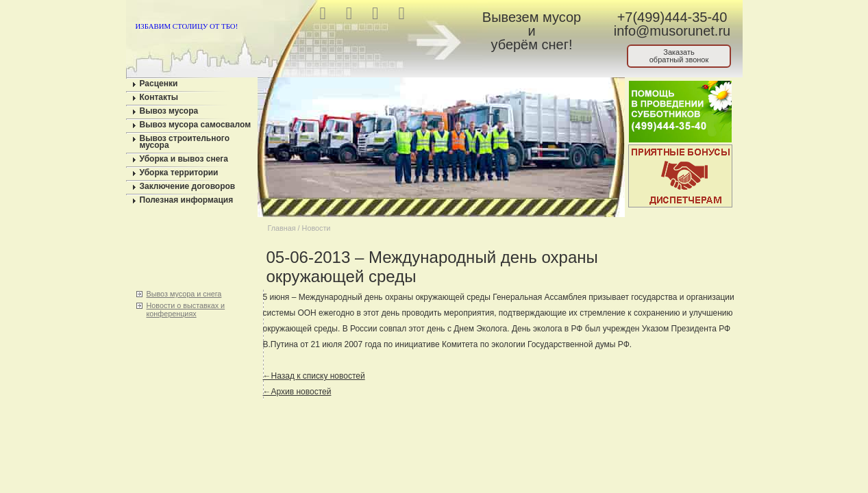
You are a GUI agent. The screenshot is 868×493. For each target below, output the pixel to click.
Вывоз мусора (169, 111)
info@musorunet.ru (672, 31)
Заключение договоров (188, 186)
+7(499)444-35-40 (672, 17)
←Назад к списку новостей (314, 376)
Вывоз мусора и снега (184, 294)
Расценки (159, 84)
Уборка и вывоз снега (184, 159)
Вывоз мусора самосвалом (196, 125)
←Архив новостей (297, 392)
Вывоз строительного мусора (185, 142)
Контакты (159, 97)
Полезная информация (187, 200)
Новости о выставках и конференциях (186, 309)
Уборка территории (179, 173)
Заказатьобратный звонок (679, 56)
